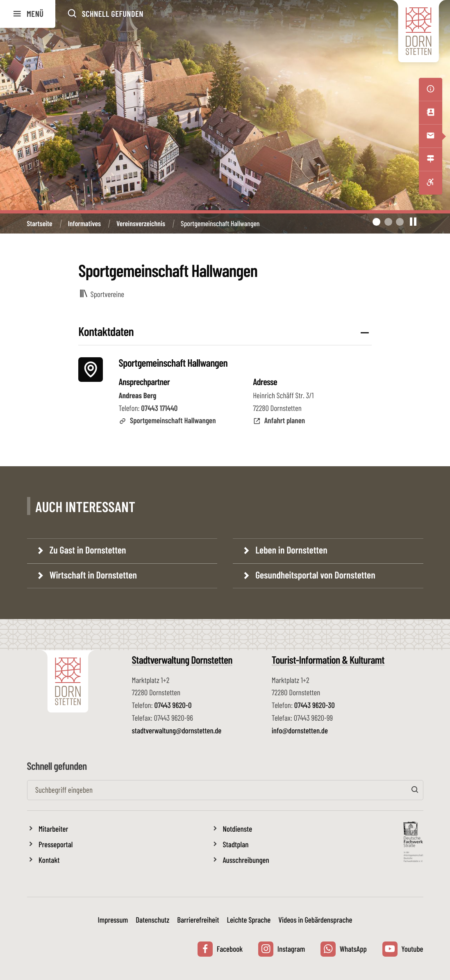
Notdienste (238, 829)
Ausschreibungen (246, 860)
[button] (105, 14)
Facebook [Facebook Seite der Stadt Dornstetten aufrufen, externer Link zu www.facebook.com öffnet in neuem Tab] (220, 949)
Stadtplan (236, 844)
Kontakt (49, 860)
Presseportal (56, 844)
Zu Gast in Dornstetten (87, 550)
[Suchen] (415, 790)
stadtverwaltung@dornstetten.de (177, 730)
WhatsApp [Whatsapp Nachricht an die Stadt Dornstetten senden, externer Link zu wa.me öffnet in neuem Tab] (343, 949)
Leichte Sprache (249, 920)
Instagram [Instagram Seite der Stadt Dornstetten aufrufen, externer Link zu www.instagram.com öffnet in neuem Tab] (282, 949)
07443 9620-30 (315, 705)
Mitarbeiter (53, 829)
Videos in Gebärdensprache (315, 920)
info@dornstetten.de (300, 730)
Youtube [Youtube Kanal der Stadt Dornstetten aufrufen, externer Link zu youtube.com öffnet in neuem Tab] (403, 949)
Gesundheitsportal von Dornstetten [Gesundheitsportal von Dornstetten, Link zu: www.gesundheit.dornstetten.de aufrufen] (314, 575)
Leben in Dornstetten (290, 550)
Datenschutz (152, 920)
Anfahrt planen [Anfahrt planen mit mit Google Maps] (279, 420)
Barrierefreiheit (198, 920)
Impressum (113, 920)
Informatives (84, 224)
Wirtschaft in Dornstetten (92, 575)
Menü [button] (28, 14)
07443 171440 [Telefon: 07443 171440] (159, 408)
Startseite (40, 224)
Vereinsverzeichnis (141, 224)
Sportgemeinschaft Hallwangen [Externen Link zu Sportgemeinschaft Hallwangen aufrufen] (167, 420)
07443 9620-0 (173, 705)
